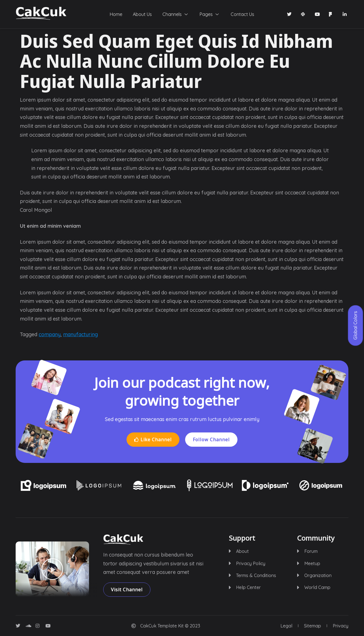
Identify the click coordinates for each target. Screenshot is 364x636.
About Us (139, 14)
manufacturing (80, 334)
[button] (52, 569)
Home (109, 14)
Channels (176, 14)
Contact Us (250, 14)
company (50, 334)
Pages (214, 14)
